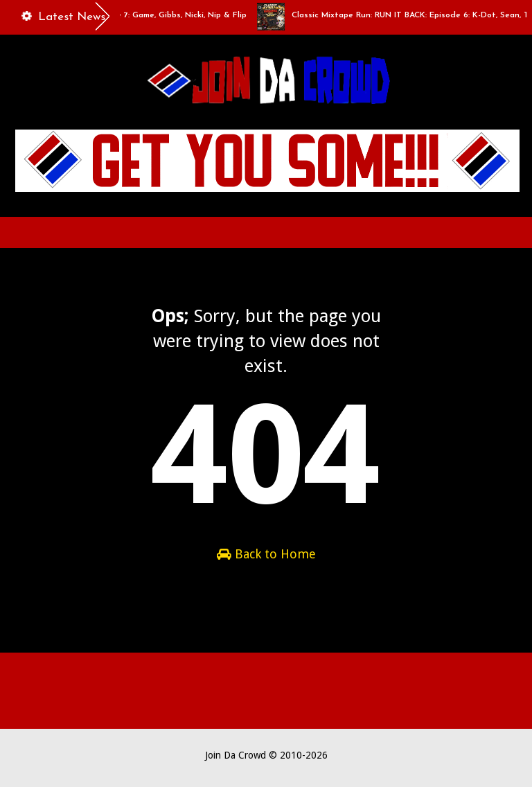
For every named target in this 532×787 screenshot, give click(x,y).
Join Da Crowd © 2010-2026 (266, 755)
